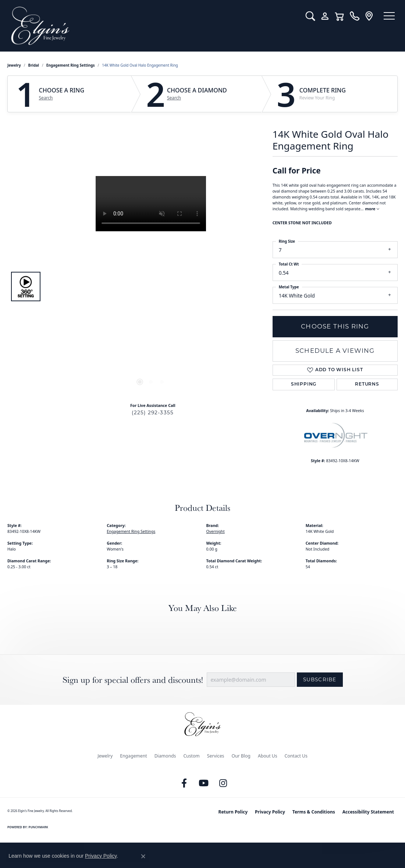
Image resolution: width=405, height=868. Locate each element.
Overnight (216, 531)
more (372, 209)
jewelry (14, 65)
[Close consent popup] (143, 856)
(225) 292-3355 (153, 412)
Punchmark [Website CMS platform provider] (38, 827)
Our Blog (241, 756)
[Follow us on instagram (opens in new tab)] (223, 783)
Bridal (34, 65)
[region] (151, 287)
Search (46, 98)
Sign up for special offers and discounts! (133, 680)
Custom (191, 756)
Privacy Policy (270, 812)
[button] (305, 16)
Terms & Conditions (314, 812)
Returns (367, 384)
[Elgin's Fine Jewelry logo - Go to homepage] (150, 26)
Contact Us (296, 756)
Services (216, 756)
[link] (349, 16)
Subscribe (320, 679)
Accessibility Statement (368, 812)
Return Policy (233, 812)
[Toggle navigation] (387, 17)
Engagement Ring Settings (71, 65)
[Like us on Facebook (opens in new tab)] (184, 783)
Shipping (304, 384)
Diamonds (165, 756)
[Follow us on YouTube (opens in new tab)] (203, 783)
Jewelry (105, 756)
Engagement (134, 756)
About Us (268, 756)
